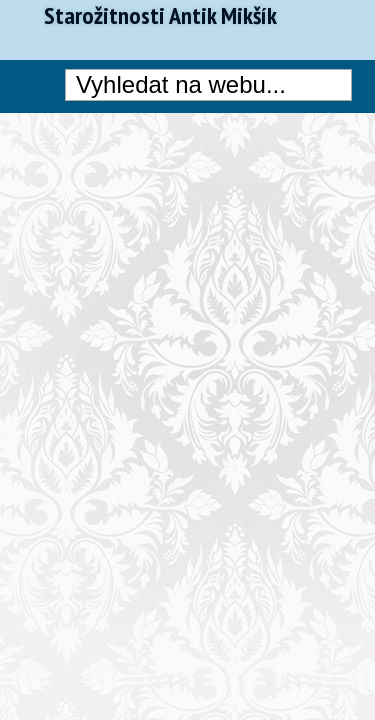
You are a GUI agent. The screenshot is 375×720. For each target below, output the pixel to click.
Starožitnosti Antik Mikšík (160, 16)
